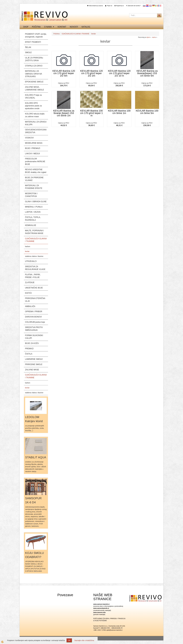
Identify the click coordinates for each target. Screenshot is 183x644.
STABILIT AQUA (36, 457)
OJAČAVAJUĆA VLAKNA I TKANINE (75, 34)
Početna (36, 27)
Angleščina (150, 6)
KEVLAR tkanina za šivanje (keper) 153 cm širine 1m (64, 113)
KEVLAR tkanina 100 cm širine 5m (147, 112)
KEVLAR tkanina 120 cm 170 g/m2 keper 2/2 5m (64, 73)
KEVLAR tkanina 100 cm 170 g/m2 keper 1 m (91, 113)
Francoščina (160, 6)
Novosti (74, 27)
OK (69, 640)
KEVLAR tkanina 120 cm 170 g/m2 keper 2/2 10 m (119, 73)
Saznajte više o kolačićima (84, 640)
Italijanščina (157, 6)
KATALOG (86, 27)
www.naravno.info (99, 612)
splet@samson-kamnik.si (114, 630)
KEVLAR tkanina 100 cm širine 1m (119, 112)
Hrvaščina (147, 6)
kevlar (27, 251)
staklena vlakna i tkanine (34, 256)
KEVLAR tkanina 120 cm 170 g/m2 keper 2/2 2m (91, 73)
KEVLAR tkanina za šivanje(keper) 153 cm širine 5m (147, 73)
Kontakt (62, 27)
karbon (28, 246)
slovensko (144, 6)
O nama (48, 27)
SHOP (26, 27)
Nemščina (154, 6)
